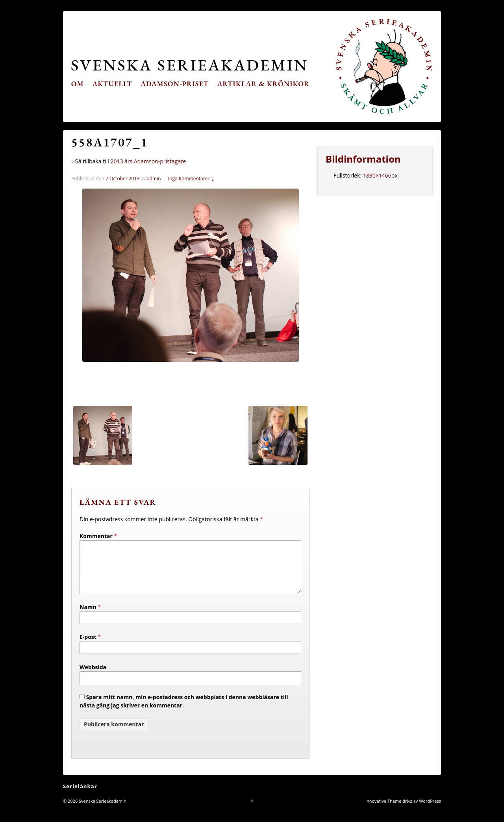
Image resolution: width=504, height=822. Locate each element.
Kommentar (98, 536)
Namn (88, 616)
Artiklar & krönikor (264, 84)
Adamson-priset (175, 84)
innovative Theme (383, 810)
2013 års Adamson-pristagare (148, 161)
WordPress (430, 810)
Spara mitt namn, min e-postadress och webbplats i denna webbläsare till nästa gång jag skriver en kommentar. (184, 711)
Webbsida (93, 677)
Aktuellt (112, 84)
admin (154, 179)
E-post (88, 646)
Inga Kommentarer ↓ (192, 179)
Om (78, 84)
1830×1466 (377, 175)
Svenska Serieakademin (190, 65)
